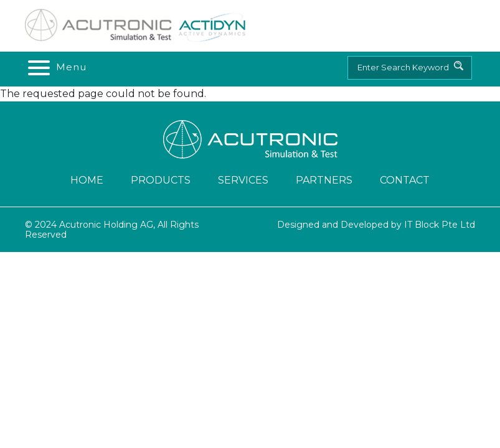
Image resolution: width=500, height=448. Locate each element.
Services (243, 180)
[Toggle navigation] (56, 67)
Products (161, 180)
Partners (324, 180)
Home (87, 180)
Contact (405, 180)
